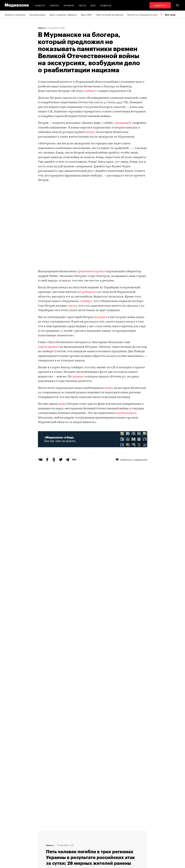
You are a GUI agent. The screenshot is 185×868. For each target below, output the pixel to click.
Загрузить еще (93, 732)
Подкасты (106, 5)
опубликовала (127, 413)
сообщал (86, 301)
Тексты (82, 5)
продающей (123, 123)
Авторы (60, 838)
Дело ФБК (86, 14)
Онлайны (69, 5)
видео (91, 132)
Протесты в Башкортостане (142, 14)
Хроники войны (37, 14)
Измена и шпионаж (15, 14)
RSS (84, 832)
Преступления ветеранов (109, 14)
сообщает (90, 91)
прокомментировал (91, 272)
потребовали (87, 292)
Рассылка (85, 838)
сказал (72, 306)
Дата (93, 5)
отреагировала (48, 347)
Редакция (61, 844)
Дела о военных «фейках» (63, 14)
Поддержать (160, 5)
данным (78, 377)
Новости (40, 5)
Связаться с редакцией (93, 844)
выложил (100, 317)
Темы (59, 832)
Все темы (170, 15)
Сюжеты (54, 5)
